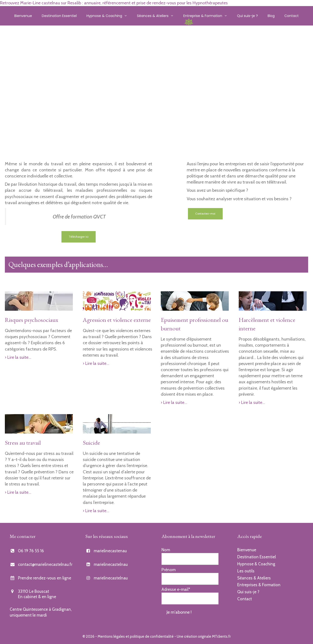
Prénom (169, 570)
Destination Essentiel (59, 16)
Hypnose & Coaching (109, 16)
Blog (271, 16)
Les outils (246, 571)
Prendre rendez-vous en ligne (45, 578)
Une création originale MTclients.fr (204, 636)
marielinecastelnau (111, 564)
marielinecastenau (110, 551)
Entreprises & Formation (259, 585)
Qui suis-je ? (247, 16)
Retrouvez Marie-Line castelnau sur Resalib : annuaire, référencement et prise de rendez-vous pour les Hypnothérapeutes (114, 3)
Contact (292, 16)
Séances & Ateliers (158, 16)
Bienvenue (23, 16)
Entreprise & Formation (208, 16)
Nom (166, 550)
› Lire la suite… (18, 357)
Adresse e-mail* (176, 589)
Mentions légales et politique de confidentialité (136, 636)
